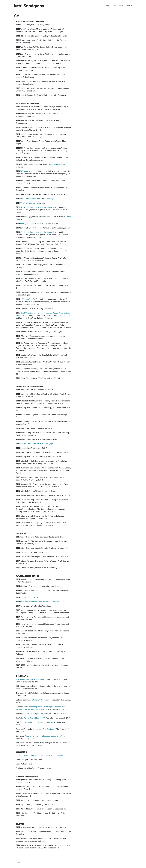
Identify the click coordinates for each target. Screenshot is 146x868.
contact (129, 6)
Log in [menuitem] (19, 862)
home (108, 6)
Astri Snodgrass (29, 6)
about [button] (121, 6)
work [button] (114, 6)
